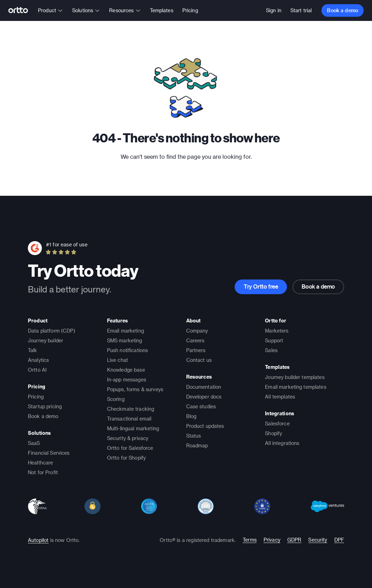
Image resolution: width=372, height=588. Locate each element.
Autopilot (38, 540)
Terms (250, 540)
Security (318, 540)
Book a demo (343, 10)
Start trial (301, 10)
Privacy (272, 540)
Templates (162, 10)
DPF (339, 540)
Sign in (274, 10)
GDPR (294, 540)
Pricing (190, 10)
